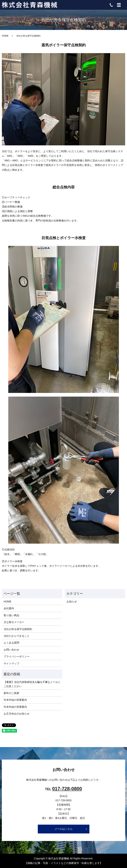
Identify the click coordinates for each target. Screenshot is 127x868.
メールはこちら (64, 829)
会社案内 (9, 608)
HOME (5, 36)
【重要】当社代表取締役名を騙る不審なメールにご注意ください (32, 684)
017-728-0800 (67, 789)
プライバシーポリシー (17, 656)
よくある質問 (11, 643)
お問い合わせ (11, 650)
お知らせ (72, 602)
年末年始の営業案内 (15, 700)
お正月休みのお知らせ (17, 714)
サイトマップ (11, 663)
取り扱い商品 (11, 615)
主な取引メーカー (14, 622)
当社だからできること (17, 636)
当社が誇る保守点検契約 (18, 629)
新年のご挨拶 (11, 693)
